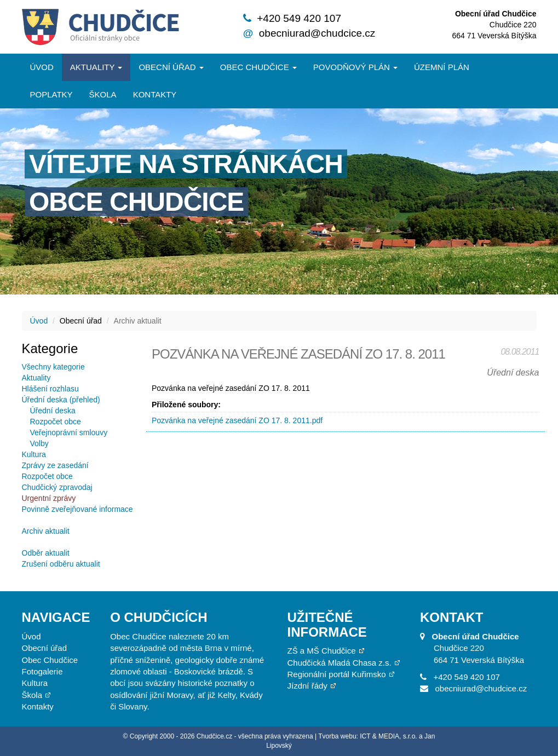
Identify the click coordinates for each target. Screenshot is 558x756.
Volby (39, 443)
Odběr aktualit (46, 553)
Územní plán (442, 67)
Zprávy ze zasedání (55, 465)
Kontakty (155, 94)
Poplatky (51, 94)
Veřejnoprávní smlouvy (69, 432)
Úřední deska (53, 411)
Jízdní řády (307, 686)
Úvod (42, 67)
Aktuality (96, 67)
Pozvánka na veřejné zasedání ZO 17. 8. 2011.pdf (237, 420)
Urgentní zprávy (49, 498)
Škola (103, 94)
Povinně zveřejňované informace (77, 509)
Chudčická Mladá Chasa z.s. (339, 663)
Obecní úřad (171, 67)
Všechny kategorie (53, 367)
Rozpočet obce (56, 422)
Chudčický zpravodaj (57, 487)
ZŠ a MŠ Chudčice (321, 651)
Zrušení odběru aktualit (61, 564)
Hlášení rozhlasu (50, 389)
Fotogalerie (42, 671)
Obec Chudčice (50, 660)
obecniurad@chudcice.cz (317, 33)
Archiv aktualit (46, 531)
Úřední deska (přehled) (61, 400)
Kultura (34, 454)
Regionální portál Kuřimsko (336, 674)
